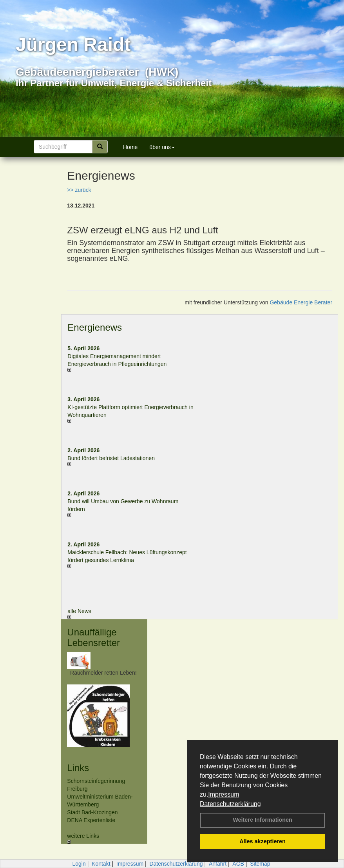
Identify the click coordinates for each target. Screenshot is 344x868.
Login (79, 864)
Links (78, 768)
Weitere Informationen (263, 820)
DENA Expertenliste (91, 820)
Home (130, 147)
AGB (238, 864)
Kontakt (101, 864)
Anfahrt (218, 864)
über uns (162, 147)
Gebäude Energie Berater (301, 302)
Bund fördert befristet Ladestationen (111, 458)
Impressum (224, 794)
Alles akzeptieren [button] (263, 841)
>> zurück (79, 190)
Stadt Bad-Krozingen (92, 812)
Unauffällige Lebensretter (93, 637)
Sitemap (260, 864)
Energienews (95, 327)
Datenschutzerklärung (230, 804)
